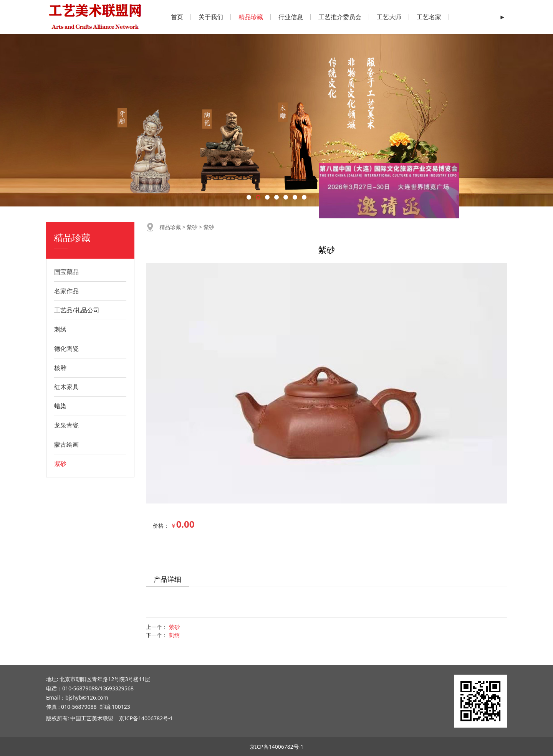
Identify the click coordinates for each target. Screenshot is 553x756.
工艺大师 (389, 17)
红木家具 (66, 387)
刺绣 (60, 329)
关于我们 (211, 17)
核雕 (60, 368)
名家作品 (66, 291)
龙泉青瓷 (66, 425)
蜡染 (60, 406)
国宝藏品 (66, 272)
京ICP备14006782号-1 (146, 718)
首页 (177, 17)
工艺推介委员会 (340, 17)
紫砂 (60, 464)
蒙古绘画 (66, 444)
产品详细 (167, 579)
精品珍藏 (251, 17)
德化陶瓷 (66, 348)
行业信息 (291, 17)
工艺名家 (429, 17)
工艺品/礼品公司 (77, 310)
